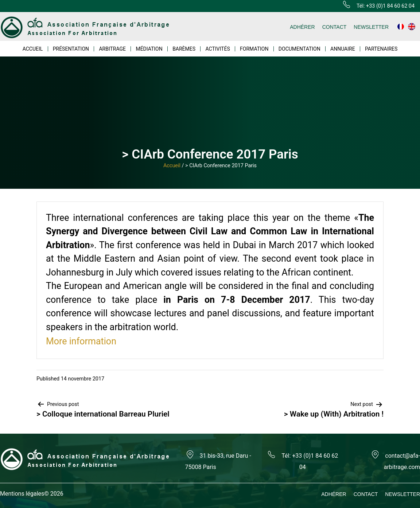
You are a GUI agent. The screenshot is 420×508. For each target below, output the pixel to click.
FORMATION (254, 49)
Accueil (172, 166)
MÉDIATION (149, 49)
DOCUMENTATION (300, 49)
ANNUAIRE (343, 49)
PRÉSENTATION (71, 49)
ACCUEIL (33, 49)
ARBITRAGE (112, 49)
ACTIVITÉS (217, 49)
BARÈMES (184, 49)
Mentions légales (22, 494)
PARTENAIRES (381, 49)
